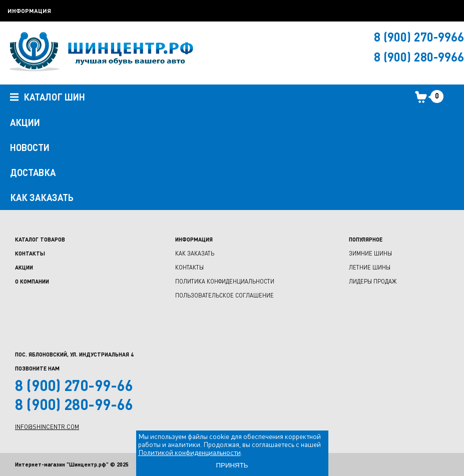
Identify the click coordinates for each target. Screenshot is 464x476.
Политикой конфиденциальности (189, 452)
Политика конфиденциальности (225, 281)
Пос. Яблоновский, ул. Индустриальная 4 (74, 354)
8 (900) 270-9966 (419, 37)
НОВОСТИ (30, 147)
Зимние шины (370, 253)
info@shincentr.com (47, 427)
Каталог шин (48, 97)
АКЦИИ (25, 122)
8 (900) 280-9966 (419, 57)
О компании (32, 281)
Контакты (30, 253)
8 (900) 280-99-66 (74, 404)
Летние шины (370, 267)
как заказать (42, 197)
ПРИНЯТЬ (232, 465)
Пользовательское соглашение (224, 295)
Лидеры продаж (373, 281)
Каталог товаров (40, 239)
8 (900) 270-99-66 (74, 385)
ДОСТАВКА (33, 172)
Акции (24, 267)
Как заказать (195, 253)
